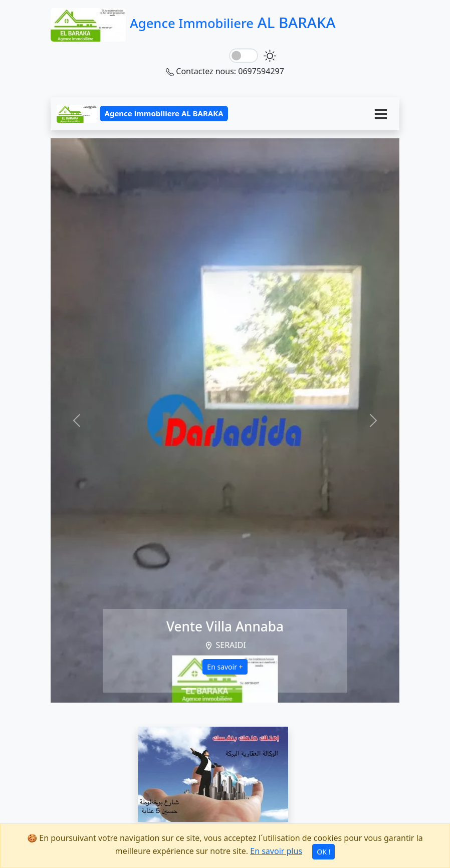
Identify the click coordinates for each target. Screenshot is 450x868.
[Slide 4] (243, 689)
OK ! (323, 852)
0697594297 (261, 71)
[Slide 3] (225, 689)
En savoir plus (276, 851)
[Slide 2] (207, 689)
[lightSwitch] (244, 56)
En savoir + (225, 667)
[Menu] (381, 114)
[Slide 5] (261, 689)
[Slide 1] (189, 689)
